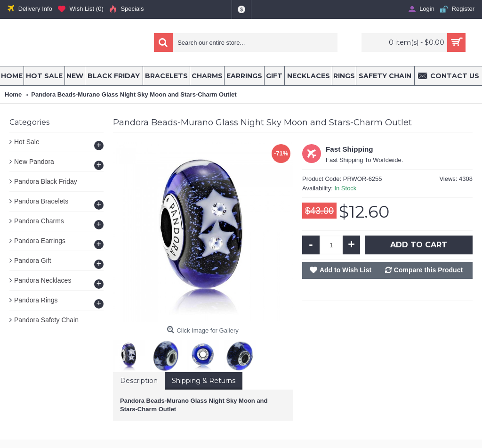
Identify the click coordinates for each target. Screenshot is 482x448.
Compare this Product (428, 270)
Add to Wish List (345, 270)
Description (139, 381)
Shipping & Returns (204, 381)
